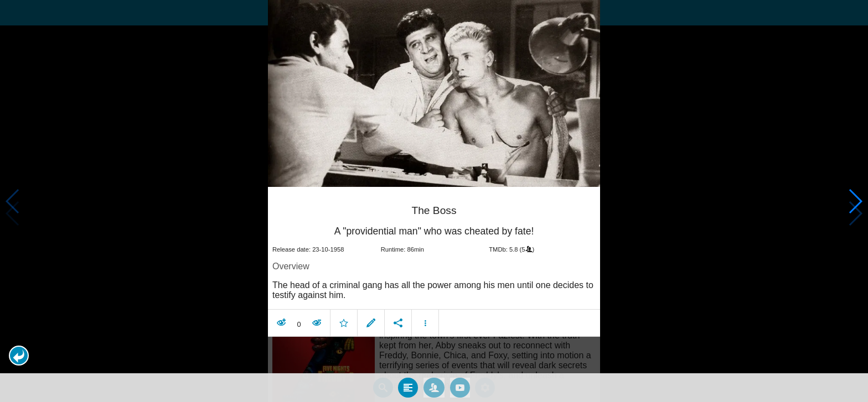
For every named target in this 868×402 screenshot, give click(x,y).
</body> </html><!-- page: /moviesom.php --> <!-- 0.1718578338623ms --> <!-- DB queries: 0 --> (434, 201)
